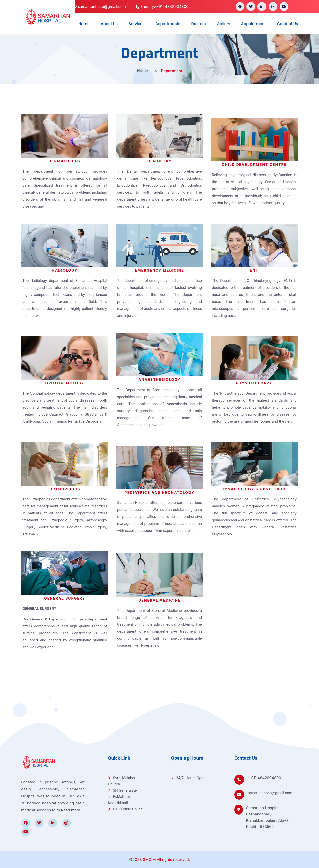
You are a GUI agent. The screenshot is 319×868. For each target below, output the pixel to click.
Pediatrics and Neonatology (160, 492)
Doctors (198, 24)
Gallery (223, 24)
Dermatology (65, 161)
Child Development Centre (254, 165)
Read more (71, 810)
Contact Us (288, 24)
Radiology (65, 270)
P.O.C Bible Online (125, 809)
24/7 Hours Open (188, 778)
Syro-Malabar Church (122, 781)
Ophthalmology (65, 383)
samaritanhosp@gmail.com (270, 793)
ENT (254, 270)
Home (84, 24)
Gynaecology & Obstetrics (254, 489)
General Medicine (159, 600)
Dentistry (159, 161)
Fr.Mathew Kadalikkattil (119, 800)
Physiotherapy (254, 383)
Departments (168, 24)
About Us (109, 24)
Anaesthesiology (159, 380)
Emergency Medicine (159, 270)
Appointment (253, 24)
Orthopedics (65, 489)
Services (136, 24)
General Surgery (65, 598)
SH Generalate (122, 790)
